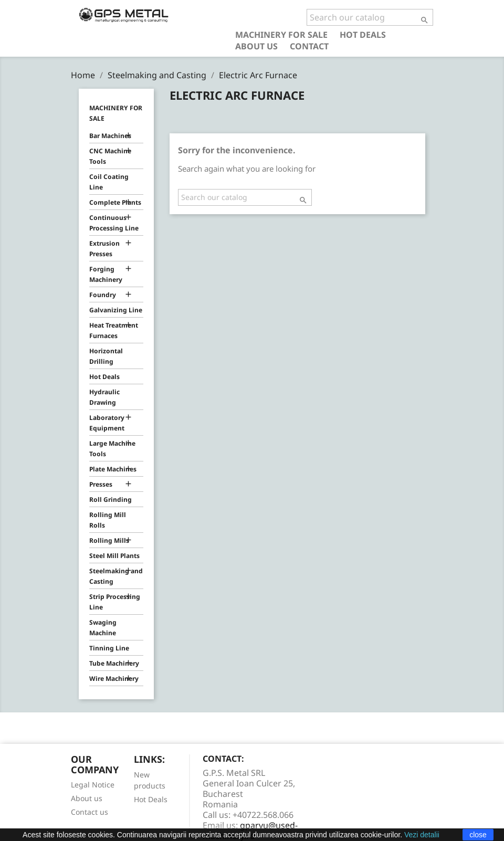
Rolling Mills (109, 540)
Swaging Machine (103, 628)
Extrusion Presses (104, 249)
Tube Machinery (114, 663)
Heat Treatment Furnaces (114, 330)
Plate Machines (113, 469)
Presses (101, 484)
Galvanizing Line (116, 310)
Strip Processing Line (115, 602)
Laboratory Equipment (107, 423)
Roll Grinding (111, 500)
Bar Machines (110, 136)
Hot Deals (363, 34)
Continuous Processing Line (114, 223)
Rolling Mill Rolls (108, 520)
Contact (309, 46)
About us (256, 46)
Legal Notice (93, 785)
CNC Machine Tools (110, 156)
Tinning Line (109, 648)
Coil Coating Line (109, 182)
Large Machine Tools (112, 449)
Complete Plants (115, 202)
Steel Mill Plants (114, 556)
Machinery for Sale (281, 34)
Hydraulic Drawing (104, 397)
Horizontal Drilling (106, 356)
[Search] (370, 17)
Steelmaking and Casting (116, 576)
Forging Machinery (106, 274)
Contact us (90, 812)
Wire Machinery (114, 679)
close (478, 835)
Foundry (103, 295)
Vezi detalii (422, 835)
